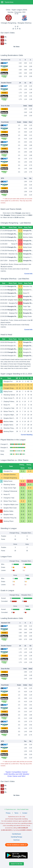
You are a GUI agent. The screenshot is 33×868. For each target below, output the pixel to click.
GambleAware (16, 834)
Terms (16, 813)
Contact (25, 813)
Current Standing (27, 435)
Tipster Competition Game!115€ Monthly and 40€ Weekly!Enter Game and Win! (16, 774)
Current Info (28, 274)
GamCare (16, 840)
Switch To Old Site (17, 864)
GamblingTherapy (16, 837)
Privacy (8, 813)
